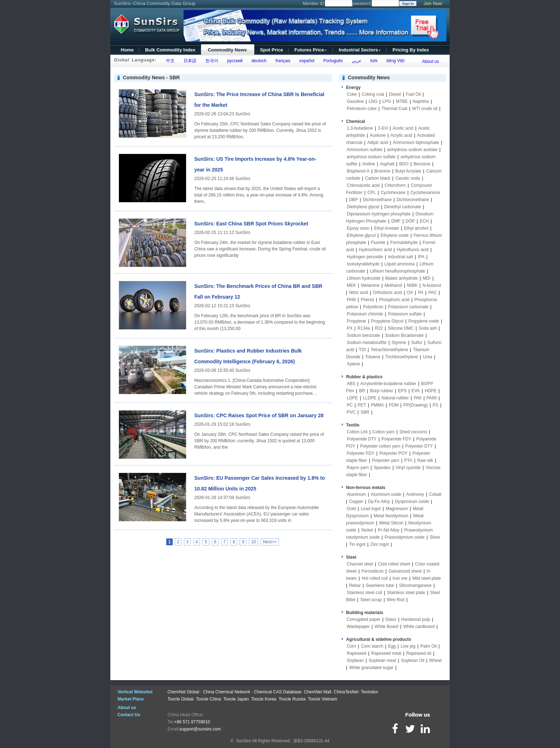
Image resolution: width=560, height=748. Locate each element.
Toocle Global (181, 699)
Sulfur (417, 343)
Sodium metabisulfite (367, 343)
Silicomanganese (415, 585)
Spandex (382, 468)
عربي (355, 61)
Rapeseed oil (419, 653)
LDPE (352, 398)
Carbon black (378, 178)
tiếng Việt (394, 61)
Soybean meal (382, 660)
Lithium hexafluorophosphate (397, 271)
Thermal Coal (394, 109)
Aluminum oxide (386, 494)
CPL (372, 193)
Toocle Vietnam (322, 699)
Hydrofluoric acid (413, 250)
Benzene (422, 164)
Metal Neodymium (391, 516)
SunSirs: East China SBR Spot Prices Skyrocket (251, 224)
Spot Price (271, 50)
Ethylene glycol (361, 235)
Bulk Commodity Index (170, 50)
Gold (351, 509)
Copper (356, 502)
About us (431, 61)
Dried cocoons (413, 432)
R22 (379, 328)
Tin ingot (357, 544)
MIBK (412, 285)
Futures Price (311, 50)
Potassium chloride (365, 314)
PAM (351, 300)
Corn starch (372, 646)
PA (421, 293)
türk (373, 61)
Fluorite (378, 243)
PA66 (431, 398)
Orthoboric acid (387, 293)
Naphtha (421, 101)
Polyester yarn (386, 460)
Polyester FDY (361, 453)
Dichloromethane (413, 200)
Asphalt (387, 164)
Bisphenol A (358, 171)
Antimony (415, 494)
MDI (426, 278)
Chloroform (395, 185)
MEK (351, 285)
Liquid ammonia (399, 264)
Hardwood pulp (416, 619)
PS (435, 405)
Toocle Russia (292, 699)
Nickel (367, 530)
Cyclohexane (393, 193)
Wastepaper (358, 627)
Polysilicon (373, 307)
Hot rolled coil (375, 578)
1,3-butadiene (360, 128)
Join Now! (433, 4)
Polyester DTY (419, 446)
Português (332, 61)
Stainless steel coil (364, 593)
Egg (392, 646)
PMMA (377, 405)
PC (350, 405)
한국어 (211, 61)
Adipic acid (377, 143)
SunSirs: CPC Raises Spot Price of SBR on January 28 (259, 415)
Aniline (369, 164)
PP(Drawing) (416, 405)
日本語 (189, 61)
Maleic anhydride (402, 278)
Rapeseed (357, 653)
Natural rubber (395, 398)
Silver (435, 537)
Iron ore (400, 578)
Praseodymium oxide (405, 537)
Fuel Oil (413, 94)
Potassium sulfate (405, 314)
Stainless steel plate (406, 593)
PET (362, 405)
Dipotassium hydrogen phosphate (379, 214)
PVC (351, 412)
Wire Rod (396, 600)
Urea (427, 357)
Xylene (353, 364)
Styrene (399, 343)
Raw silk (425, 460)
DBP (353, 200)
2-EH (383, 128)
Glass (391, 619)
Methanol (393, 285)
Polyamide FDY (396, 439)
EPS (402, 391)
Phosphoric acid (394, 300)
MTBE (402, 101)
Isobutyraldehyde (363, 264)
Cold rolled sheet (394, 564)
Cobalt (435, 494)
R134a (364, 328)
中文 (169, 61)
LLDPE (370, 398)
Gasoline (355, 101)
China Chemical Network (226, 692)
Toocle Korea (264, 699)
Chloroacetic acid (363, 185)
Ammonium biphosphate (416, 143)
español (306, 61)
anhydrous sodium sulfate (371, 157)
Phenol (367, 300)
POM (393, 405)
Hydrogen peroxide (365, 257)
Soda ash (428, 328)
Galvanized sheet (405, 571)
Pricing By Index (411, 50)
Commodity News (227, 50)
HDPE (431, 391)
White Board (386, 627)
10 (253, 542)
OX (410, 293)
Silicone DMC (401, 328)
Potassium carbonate (408, 307)
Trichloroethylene (402, 357)
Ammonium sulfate (364, 150)
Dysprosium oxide (412, 502)
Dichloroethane (377, 200)
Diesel (395, 94)
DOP (410, 221)
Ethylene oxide (395, 235)
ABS (351, 384)
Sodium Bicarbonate (404, 335)
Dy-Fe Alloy (379, 502)
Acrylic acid (401, 135)
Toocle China (208, 699)
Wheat (436, 660)
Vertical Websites (135, 692)
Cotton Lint (357, 432)
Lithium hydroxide (364, 278)
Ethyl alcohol (416, 228)
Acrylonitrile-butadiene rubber (388, 384)
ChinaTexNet (346, 692)
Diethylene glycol (363, 207)
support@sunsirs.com (200, 729)
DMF (396, 221)
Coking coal (373, 94)
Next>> (270, 542)
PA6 (418, 398)
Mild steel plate (426, 578)
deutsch (258, 61)
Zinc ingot (380, 544)
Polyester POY (393, 453)
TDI (362, 350)
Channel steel (360, 564)
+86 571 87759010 (192, 722)
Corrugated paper (364, 619)
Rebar (355, 585)
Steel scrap (371, 600)
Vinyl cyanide (408, 468)
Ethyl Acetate (387, 228)
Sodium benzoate (363, 335)
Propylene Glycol (387, 321)
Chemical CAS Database (278, 692)
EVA (416, 391)
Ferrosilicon (372, 571)
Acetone (378, 135)
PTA (408, 460)
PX (350, 328)
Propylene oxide (424, 321)
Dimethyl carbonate (403, 207)
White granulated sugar (371, 668)
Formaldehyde (404, 243)
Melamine (370, 285)
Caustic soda (408, 178)
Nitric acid (358, 293)
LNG (373, 101)
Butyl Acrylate (408, 171)
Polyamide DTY (362, 439)
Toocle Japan (236, 699)
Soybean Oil (413, 660)
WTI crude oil (425, 109)
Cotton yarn (384, 432)
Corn (351, 646)
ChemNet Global (183, 692)
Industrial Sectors (360, 50)
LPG (387, 101)
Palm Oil (428, 646)
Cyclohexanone (425, 193)
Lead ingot (371, 509)
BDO (404, 164)
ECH (424, 221)
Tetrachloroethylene (389, 350)
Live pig (408, 646)
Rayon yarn (358, 468)
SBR (365, 412)
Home (127, 50)
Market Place (131, 699)
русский (234, 61)
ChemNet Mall (317, 692)
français (282, 61)
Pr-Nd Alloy (389, 530)
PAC (432, 293)
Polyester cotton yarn (380, 446)
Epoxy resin (358, 228)
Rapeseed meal (386, 653)
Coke (352, 94)
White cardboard (419, 627)
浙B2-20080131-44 (311, 741)
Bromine (382, 171)
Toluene (373, 357)
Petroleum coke (362, 109)
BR (362, 391)
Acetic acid (403, 128)
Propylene (356, 321)
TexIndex (369, 692)
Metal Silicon (391, 523)
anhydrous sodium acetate (412, 150)
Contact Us (129, 715)
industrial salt (400, 257)
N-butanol (432, 285)
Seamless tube (380, 585)
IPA (421, 257)
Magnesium (397, 509)
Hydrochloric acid (375, 250)
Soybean (355, 660)
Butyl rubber (382, 391)
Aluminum (356, 494)
